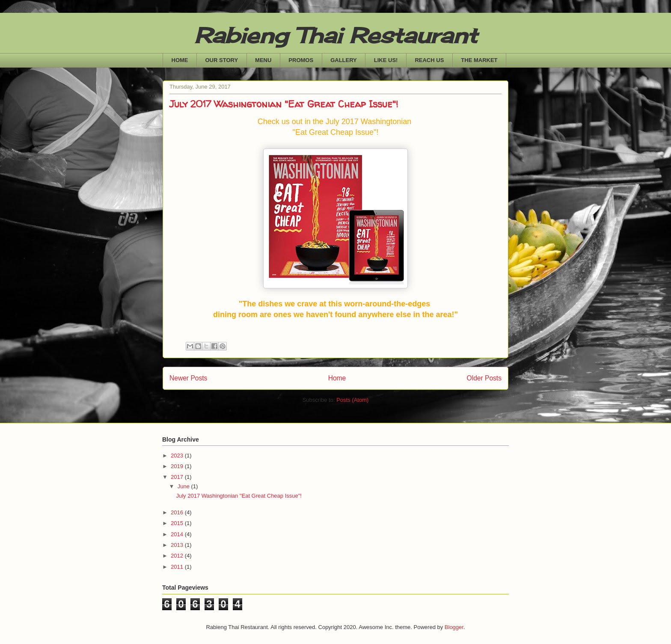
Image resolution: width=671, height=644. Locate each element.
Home (337, 378)
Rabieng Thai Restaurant (336, 35)
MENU (263, 60)
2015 (178, 523)
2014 (178, 534)
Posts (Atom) (352, 400)
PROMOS (301, 60)
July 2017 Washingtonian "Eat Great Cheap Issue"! (284, 104)
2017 (178, 477)
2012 (178, 556)
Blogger (454, 627)
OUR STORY (222, 60)
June (184, 486)
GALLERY (344, 60)
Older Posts (484, 378)
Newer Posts (188, 378)
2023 (178, 456)
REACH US (429, 60)
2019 (178, 466)
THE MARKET (479, 60)
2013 (178, 545)
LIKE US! (386, 60)
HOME (180, 60)
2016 (178, 512)
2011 (178, 567)
